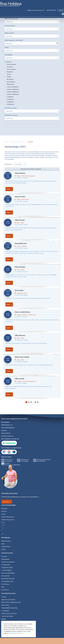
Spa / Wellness (11, 82)
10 (35, 402)
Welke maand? (9, 33)
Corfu (3, 525)
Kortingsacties (6, 565)
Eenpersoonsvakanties (8, 562)
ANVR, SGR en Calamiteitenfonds (11, 602)
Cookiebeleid (5, 611)
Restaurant (10, 79)
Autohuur (4, 556)
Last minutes (5, 590)
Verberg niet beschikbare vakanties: (31, 169)
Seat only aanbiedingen (8, 573)
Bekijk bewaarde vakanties (36, 10)
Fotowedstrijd (5, 576)
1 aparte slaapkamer (13, 87)
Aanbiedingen (5, 559)
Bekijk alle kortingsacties (15, 633)
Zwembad (10, 67)
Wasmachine (10, 84)
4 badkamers (10, 104)
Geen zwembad (11, 64)
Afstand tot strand (10, 108)
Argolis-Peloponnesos (8, 517)
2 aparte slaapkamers (13, 89)
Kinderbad (10, 72)
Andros (4, 514)
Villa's (3, 544)
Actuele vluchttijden (7, 616)
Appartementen (6, 541)
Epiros (3, 528)
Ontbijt (9, 77)
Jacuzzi (9, 74)
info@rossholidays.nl (7, 436)
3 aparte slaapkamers (13, 92)
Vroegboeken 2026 (7, 567)
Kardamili (30, 142)
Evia (3, 531)
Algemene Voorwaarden (8, 600)
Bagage (4, 619)
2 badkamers (10, 99)
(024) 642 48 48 (51, 10)
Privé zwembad (11, 69)
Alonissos (4, 511)
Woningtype (9, 55)
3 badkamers (10, 102)
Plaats (7, 47)
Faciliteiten (8, 62)
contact (61, 10)
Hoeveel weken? (10, 26)
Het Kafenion (5, 584)
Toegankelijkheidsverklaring (9, 608)
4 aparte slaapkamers (13, 94)
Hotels (3, 549)
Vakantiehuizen (6, 546)
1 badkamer (10, 97)
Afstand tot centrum (11, 115)
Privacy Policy (5, 605)
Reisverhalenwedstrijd (8, 579)
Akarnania (4, 509)
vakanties (56, 157)
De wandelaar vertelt (7, 581)
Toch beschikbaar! (7, 570)
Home (6, 142)
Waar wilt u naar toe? (11, 19)
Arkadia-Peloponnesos (8, 520)
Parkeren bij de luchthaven (9, 613)
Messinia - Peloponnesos (18, 142)
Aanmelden (6, 502)
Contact (4, 597)
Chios (3, 522)
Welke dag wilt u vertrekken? (14, 40)
